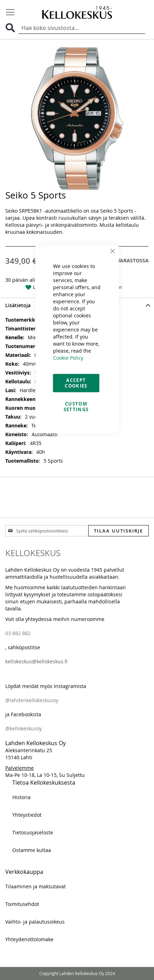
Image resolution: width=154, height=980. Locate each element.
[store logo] (77, 12)
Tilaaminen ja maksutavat (36, 886)
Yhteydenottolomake (29, 939)
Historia (21, 797)
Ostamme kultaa (32, 850)
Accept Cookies (76, 383)
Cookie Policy (68, 358)
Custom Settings (76, 407)
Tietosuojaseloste (33, 832)
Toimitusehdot (22, 904)
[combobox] (82, 28)
